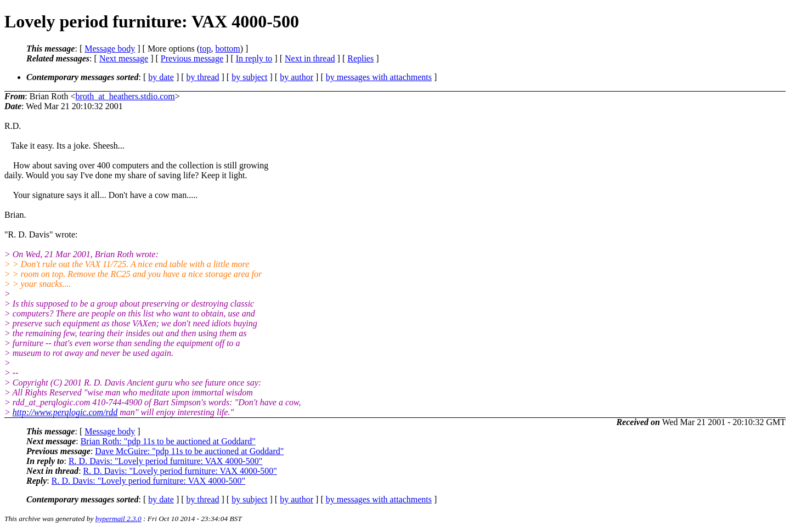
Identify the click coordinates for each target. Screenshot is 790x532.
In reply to (254, 58)
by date (161, 77)
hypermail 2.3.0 (119, 519)
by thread (203, 77)
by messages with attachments (379, 77)
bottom (227, 49)
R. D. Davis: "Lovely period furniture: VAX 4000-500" (165, 461)
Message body (110, 49)
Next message (124, 58)
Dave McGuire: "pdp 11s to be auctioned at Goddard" (189, 451)
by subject (249, 77)
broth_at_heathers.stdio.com (125, 96)
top (205, 49)
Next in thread (310, 58)
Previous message (192, 58)
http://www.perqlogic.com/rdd (65, 412)
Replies (360, 58)
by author (297, 77)
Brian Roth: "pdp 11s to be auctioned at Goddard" (168, 441)
